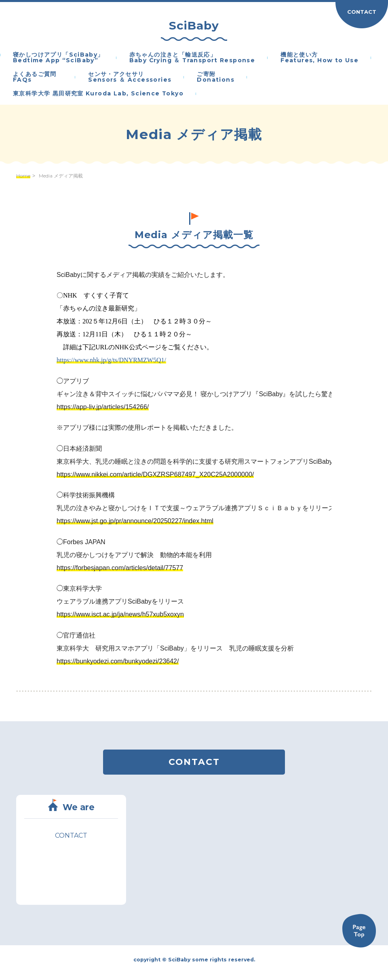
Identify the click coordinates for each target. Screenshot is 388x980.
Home (23, 176)
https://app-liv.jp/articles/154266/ (103, 407)
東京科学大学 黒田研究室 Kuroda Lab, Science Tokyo (98, 94)
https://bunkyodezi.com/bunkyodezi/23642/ (118, 661)
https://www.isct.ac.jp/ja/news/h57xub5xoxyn (120, 614)
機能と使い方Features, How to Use (319, 58)
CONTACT (362, 12)
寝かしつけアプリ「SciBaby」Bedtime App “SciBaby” (58, 58)
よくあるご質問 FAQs (38, 77)
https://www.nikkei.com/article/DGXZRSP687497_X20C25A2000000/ (155, 474)
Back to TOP (359, 931)
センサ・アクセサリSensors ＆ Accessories (130, 77)
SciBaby (194, 25)
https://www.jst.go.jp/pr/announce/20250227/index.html (135, 521)
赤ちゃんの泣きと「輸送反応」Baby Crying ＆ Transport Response (192, 58)
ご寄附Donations (216, 77)
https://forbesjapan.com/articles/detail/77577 (120, 568)
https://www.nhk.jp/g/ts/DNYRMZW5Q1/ (111, 360)
